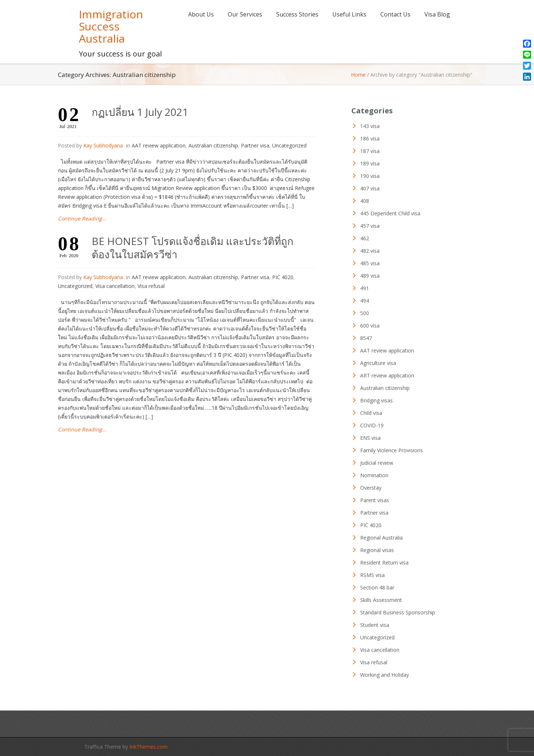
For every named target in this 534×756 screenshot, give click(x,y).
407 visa (370, 188)
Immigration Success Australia (111, 26)
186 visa (370, 138)
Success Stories (297, 14)
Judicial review (377, 463)
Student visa (375, 625)
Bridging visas (376, 400)
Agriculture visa (378, 363)
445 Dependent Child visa (390, 213)
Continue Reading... (82, 218)
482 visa (370, 251)
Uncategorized (289, 145)
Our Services (245, 14)
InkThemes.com (149, 747)
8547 (366, 338)
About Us (201, 14)
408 (365, 201)
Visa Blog (437, 14)
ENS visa (370, 438)
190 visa (370, 176)
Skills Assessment (381, 600)
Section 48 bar (377, 587)
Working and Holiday (385, 675)
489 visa (370, 276)
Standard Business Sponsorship (398, 612)
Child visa (371, 413)
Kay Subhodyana (103, 145)
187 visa (370, 151)
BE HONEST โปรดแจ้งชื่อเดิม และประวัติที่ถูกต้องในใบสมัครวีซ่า (193, 248)
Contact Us (395, 14)
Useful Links (349, 14)
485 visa (370, 263)
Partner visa (255, 145)
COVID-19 (372, 425)
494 (365, 301)
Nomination (374, 475)
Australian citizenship (213, 145)
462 (365, 238)
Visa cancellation (115, 286)
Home (358, 75)
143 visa (370, 126)
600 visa (370, 326)
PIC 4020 (283, 277)
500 (365, 313)
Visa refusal (151, 286)
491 (365, 288)
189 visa (370, 163)
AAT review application (159, 145)
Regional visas (377, 550)
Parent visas (375, 500)
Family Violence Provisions (392, 450)
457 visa (370, 226)
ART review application (387, 375)
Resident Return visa (384, 563)
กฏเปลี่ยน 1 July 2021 (140, 112)
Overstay (371, 488)
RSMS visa (372, 575)
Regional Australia (381, 538)
